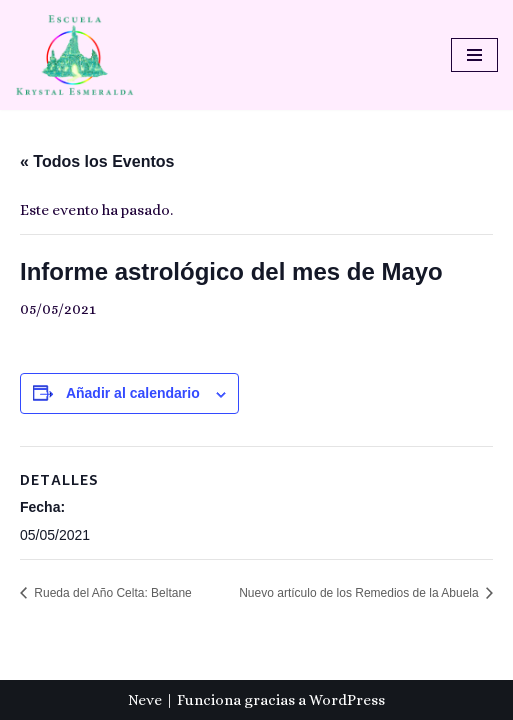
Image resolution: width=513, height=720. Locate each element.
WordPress (347, 700)
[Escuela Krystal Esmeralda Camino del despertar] (75, 55)
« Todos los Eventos (97, 161)
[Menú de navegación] (474, 55)
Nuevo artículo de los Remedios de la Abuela (360, 593)
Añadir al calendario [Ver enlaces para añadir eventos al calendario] (133, 393)
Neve (145, 700)
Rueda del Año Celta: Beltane (111, 593)
